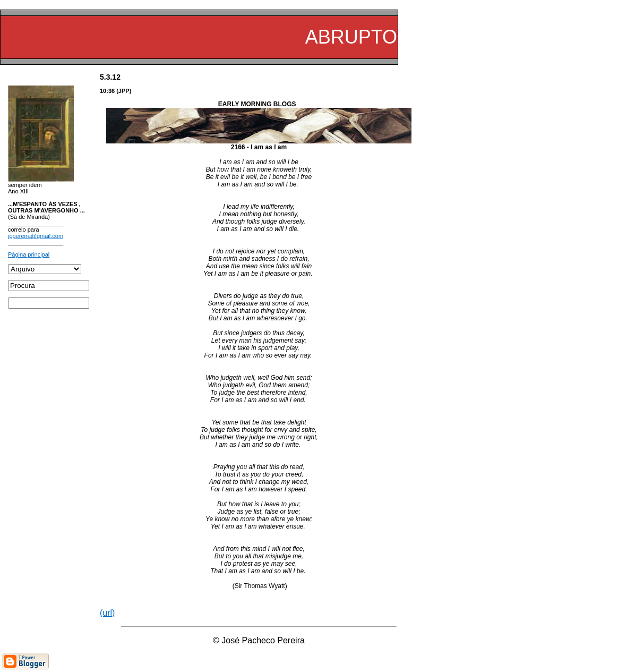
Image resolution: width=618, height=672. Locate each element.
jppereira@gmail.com (36, 236)
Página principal (29, 254)
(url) (107, 613)
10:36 (107, 91)
